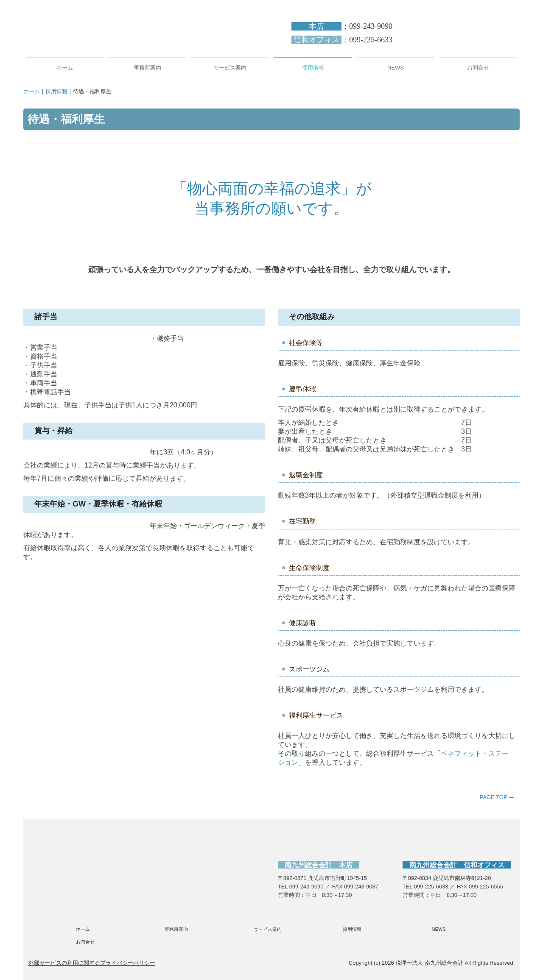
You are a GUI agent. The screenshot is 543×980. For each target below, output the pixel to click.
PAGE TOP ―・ (500, 797)
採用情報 (313, 68)
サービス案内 (230, 68)
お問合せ (478, 68)
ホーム (65, 68)
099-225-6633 (371, 40)
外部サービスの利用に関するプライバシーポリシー (92, 963)
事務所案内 (147, 68)
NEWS (396, 68)
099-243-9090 (371, 26)
